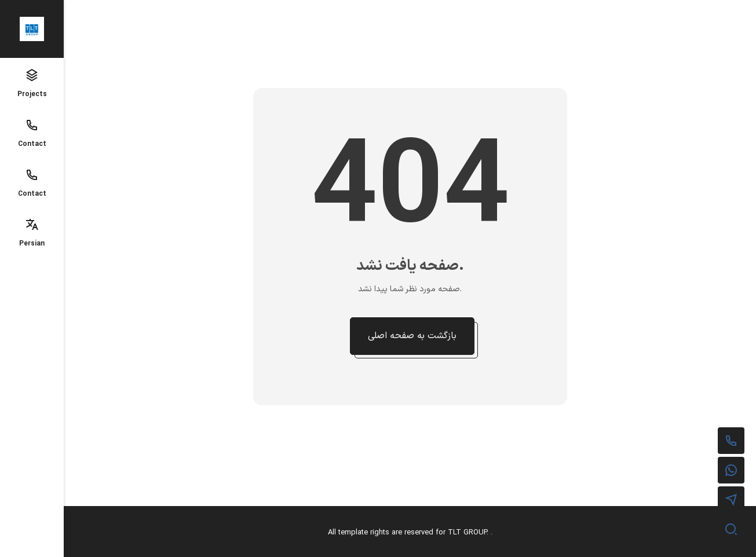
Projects (32, 84)
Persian (32, 233)
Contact (32, 134)
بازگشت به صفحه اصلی (412, 336)
